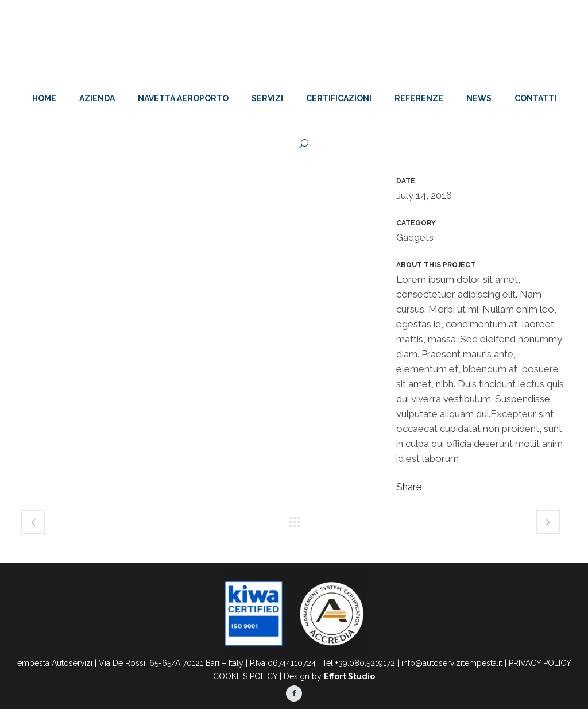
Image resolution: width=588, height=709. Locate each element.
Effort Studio (349, 676)
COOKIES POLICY (245, 676)
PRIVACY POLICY (540, 663)
